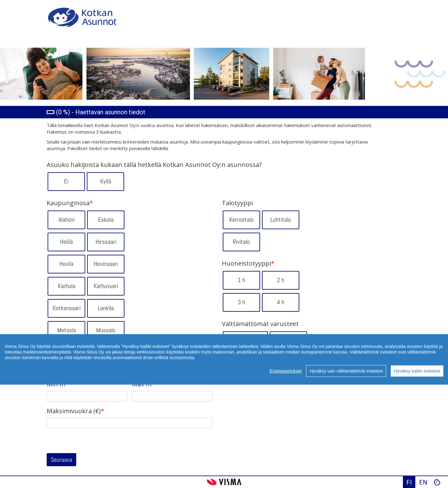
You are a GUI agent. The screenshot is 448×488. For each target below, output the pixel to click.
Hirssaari (106, 242)
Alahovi (67, 220)
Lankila (106, 308)
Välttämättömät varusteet (260, 324)
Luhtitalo (281, 220)
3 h (241, 302)
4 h (281, 302)
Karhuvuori (106, 286)
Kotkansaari (67, 308)
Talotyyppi (237, 203)
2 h (281, 280)
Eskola (106, 220)
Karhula (67, 286)
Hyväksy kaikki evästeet (417, 384)
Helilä (66, 242)
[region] (224, 372)
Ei (66, 181)
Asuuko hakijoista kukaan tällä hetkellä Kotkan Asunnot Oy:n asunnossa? (154, 165)
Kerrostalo (241, 220)
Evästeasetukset (286, 384)
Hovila (66, 264)
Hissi (288, 340)
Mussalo (106, 330)
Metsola (67, 330)
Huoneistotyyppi (248, 263)
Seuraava (61, 460)
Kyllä (106, 181)
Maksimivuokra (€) (75, 411)
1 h (241, 280)
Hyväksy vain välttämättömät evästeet (346, 384)
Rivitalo (241, 242)
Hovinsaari (106, 264)
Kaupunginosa (70, 203)
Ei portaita (245, 340)
